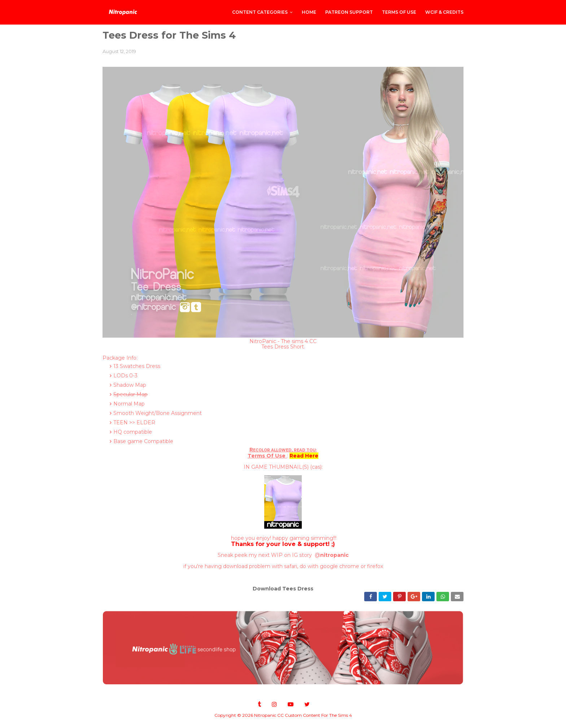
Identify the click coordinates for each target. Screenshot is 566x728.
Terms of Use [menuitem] (399, 12)
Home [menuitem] (309, 12)
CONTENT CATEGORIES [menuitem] (260, 12)
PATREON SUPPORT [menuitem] (349, 12)
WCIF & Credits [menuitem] (444, 12)
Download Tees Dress (283, 589)
